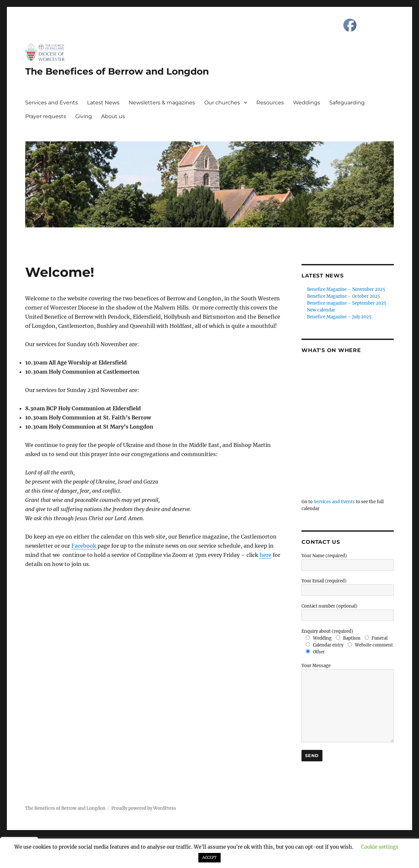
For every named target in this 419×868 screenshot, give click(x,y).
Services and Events (52, 103)
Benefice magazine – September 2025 (347, 303)
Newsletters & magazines (162, 103)
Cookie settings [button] (380, 847)
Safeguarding (347, 103)
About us (113, 116)
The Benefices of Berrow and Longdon (117, 71)
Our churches (222, 103)
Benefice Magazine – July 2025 (339, 317)
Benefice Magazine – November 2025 (346, 289)
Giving (84, 116)
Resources (270, 103)
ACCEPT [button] (209, 858)
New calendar (321, 310)
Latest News (103, 103)
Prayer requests (46, 116)
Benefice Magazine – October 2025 (344, 296)
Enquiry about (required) (327, 631)
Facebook (84, 546)
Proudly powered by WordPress (144, 808)
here (265, 555)
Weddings (307, 103)
